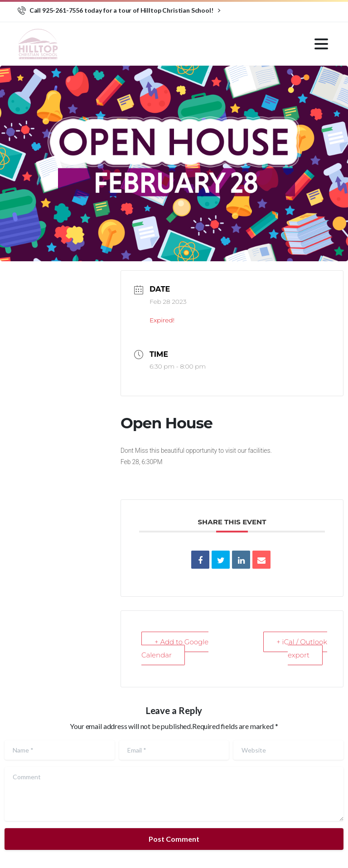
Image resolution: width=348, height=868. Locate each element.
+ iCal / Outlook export (302, 648)
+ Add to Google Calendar (175, 648)
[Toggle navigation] (321, 44)
